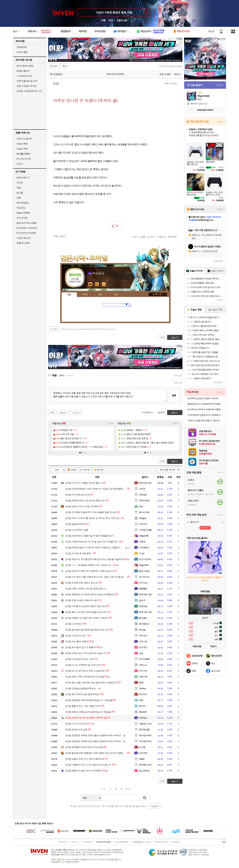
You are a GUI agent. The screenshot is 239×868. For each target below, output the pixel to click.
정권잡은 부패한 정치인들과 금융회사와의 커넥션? (93, 735)
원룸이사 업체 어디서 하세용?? (84, 771)
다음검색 (154, 806)
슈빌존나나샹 (145, 724)
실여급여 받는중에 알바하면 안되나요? (88, 630)
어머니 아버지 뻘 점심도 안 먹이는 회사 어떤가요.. (93, 518)
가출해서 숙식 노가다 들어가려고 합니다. (89, 765)
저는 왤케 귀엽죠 (77, 641)
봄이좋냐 (143, 618)
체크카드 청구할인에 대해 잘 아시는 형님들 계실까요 (94, 559)
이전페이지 (148, 412)
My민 (141, 683)
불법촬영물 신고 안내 (142, 842)
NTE (111, 20)
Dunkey (142, 688)
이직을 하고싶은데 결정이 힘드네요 (86, 606)
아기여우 (143, 671)
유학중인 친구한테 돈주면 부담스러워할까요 (90, 594)
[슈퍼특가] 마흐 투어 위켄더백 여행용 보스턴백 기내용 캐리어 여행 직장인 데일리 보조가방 (206, 409)
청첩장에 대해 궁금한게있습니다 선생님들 (89, 700)
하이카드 (143, 694)
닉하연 (142, 489)
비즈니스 (75, 842)
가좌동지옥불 (145, 530)
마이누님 (143, 583)
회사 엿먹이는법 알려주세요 (82, 694)
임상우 (142, 600)
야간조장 (143, 753)
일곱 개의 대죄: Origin (26, 223)
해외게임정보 (23, 203)
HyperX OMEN (23, 213)
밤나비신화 (144, 512)
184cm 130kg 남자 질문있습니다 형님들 (88, 712)
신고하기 (151, 237)
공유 (135, 237)
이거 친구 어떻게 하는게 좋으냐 (84, 483)
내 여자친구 (74, 624)
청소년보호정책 (122, 842)
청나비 (142, 706)
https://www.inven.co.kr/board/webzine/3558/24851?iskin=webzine (89, 329)
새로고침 (178, 375)
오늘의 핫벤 (22, 144)
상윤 (141, 653)
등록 (174, 395)
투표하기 (205, 528)
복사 (65, 66)
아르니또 (143, 641)
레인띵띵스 (144, 624)
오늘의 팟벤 (22, 149)
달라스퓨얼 (144, 571)
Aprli (141, 700)
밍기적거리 (144, 577)
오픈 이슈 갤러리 (24, 139)
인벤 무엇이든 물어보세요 (171, 66)
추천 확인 (172, 237)
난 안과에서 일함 (77, 530)
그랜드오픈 (122, 20)
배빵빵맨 (143, 589)
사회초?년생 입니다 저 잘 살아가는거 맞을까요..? (93, 542)
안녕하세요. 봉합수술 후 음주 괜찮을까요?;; (90, 536)
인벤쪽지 (90, 284)
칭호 (116, 295)
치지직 (20, 183)
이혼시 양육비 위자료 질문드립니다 (86, 589)
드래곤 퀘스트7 (24, 238)
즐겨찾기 (101, 470)
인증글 (73, 470)
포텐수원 (143, 677)
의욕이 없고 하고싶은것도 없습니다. (86, 653)
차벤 (19, 188)
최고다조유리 (145, 559)
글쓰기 (175, 461)
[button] (80, 453)
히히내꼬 (143, 636)
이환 (103, 20)
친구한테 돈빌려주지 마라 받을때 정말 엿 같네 (91, 512)
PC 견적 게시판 (24, 159)
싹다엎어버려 (145, 735)
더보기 (104, 284)
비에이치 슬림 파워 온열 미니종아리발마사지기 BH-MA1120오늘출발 (206, 420)
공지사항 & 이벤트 (25, 66)
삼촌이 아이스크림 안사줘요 (82, 506)
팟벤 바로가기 (23, 178)
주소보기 (54, 66)
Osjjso (142, 759)
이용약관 (87, 842)
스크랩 (142, 237)
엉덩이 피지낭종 (76, 730)
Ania (141, 506)
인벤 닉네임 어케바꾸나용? (82, 600)
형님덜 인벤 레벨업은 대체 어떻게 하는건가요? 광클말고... (97, 753)
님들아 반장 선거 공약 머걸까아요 (85, 759)
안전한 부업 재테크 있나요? (82, 583)
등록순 (62, 375)
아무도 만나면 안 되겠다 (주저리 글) (86, 718)
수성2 (142, 553)
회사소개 (63, 842)
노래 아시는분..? (77, 636)
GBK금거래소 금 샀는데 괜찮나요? (85, 501)
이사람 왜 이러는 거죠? (80, 659)
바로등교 (56, 74)
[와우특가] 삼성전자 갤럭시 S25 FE (203, 398)
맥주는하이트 (145, 483)
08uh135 (143, 712)
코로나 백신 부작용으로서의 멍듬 (85, 677)
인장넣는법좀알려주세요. (81, 688)
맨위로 (161, 412)
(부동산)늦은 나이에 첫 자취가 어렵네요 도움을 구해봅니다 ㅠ (99, 547)
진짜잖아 (143, 495)
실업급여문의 (75, 524)
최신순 (70, 375)
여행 (19, 198)
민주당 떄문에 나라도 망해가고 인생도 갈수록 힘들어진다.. (97, 489)
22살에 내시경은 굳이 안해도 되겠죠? (87, 618)
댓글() (174, 83)
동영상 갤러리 (23, 71)
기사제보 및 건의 (24, 76)
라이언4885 (144, 659)
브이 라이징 (22, 218)
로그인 (211, 31)
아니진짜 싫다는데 (78, 495)
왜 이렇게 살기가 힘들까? (81, 647)
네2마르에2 (144, 501)
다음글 (62, 413)
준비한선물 (144, 730)
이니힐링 (97, 284)
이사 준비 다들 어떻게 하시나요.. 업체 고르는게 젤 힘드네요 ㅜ (99, 577)
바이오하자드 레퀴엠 (26, 233)
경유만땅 (143, 606)
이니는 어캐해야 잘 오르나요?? (84, 665)
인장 (69, 295)
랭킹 (100, 295)
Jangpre (143, 518)
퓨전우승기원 (145, 594)
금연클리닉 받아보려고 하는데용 (84, 747)
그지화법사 (144, 547)
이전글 (75, 413)
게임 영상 (21, 208)
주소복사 (54, 329)
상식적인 (143, 647)
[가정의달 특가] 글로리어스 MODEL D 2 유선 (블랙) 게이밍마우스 (206, 415)
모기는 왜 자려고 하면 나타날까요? (86, 671)
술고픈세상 (144, 771)
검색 (145, 798)
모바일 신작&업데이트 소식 (29, 91)
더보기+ (111, 424)
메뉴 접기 (158, 294)
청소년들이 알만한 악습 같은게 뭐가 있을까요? (91, 683)
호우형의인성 (145, 765)
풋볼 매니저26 (23, 243)
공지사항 (175, 842)
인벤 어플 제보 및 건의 (27, 81)
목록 (166, 83)
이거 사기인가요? (77, 724)
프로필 (85, 295)
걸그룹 (20, 193)
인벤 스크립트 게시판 (26, 86)
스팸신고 (162, 237)
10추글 (87, 470)
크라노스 (143, 665)
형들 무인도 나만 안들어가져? (83, 706)
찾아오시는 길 (161, 842)
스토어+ (220, 122)
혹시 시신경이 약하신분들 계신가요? (86, 612)
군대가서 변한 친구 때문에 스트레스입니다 (89, 571)
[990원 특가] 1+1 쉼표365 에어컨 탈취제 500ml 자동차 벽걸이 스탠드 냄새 (206, 404)
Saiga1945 (144, 536)
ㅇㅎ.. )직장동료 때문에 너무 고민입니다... (89, 565)
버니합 (142, 747)
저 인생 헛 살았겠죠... (79, 553)
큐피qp (142, 630)
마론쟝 (142, 542)
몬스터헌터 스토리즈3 (27, 228)
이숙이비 (143, 524)
